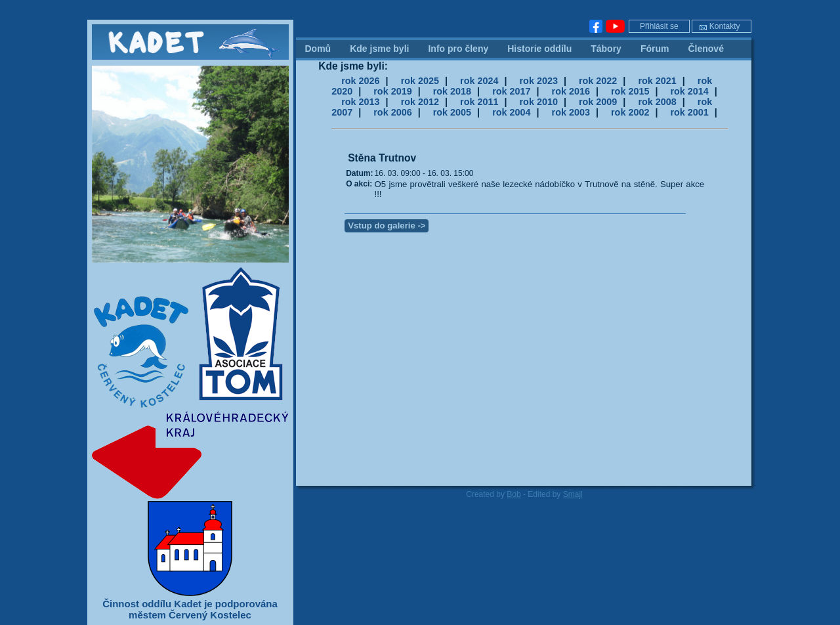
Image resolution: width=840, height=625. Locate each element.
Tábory (606, 49)
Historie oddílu (539, 49)
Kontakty (720, 26)
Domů (318, 49)
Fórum (655, 49)
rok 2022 (598, 81)
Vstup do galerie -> (387, 226)
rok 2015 (630, 91)
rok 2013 (360, 102)
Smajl (573, 494)
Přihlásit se (659, 26)
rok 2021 (657, 81)
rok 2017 (511, 91)
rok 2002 (630, 112)
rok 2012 (420, 102)
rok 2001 (689, 112)
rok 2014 (689, 91)
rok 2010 (539, 102)
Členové (705, 49)
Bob (514, 494)
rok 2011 (479, 102)
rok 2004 (511, 112)
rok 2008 (657, 102)
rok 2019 (392, 91)
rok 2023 (539, 81)
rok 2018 (452, 91)
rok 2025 (420, 81)
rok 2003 (571, 112)
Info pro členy (458, 49)
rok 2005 (452, 112)
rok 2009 (598, 102)
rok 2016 (571, 91)
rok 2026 (360, 81)
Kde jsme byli (379, 49)
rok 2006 (392, 112)
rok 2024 (479, 81)
